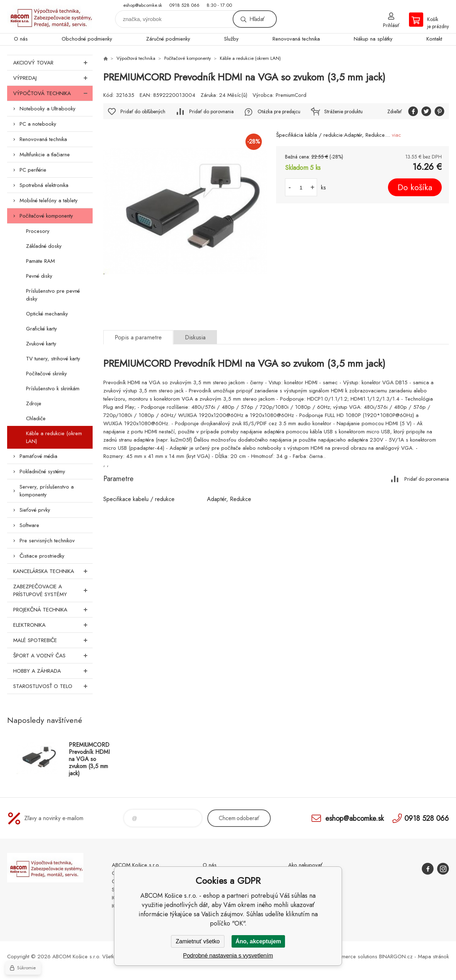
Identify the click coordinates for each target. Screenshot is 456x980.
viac (397, 135)
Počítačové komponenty (46, 216)
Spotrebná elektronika (44, 185)
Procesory (38, 231)
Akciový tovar (53, 63)
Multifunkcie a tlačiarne (45, 155)
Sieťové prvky (35, 510)
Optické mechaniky (47, 314)
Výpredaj (53, 78)
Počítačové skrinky (46, 374)
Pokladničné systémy (42, 471)
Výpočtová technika (53, 93)
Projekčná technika (53, 610)
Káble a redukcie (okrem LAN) (54, 437)
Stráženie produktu (343, 111)
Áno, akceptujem (258, 941)
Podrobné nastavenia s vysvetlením (228, 956)
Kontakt (434, 39)
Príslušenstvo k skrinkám (53, 389)
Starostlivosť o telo (53, 686)
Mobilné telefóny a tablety (49, 200)
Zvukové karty (41, 344)
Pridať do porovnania (211, 111)
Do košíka (415, 187)
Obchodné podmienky (87, 39)
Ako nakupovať (305, 865)
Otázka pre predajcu (279, 111)
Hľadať (257, 19)
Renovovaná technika (296, 39)
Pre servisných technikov (47, 541)
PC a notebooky (38, 124)
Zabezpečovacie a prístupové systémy (53, 590)
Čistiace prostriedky (42, 556)
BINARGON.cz (396, 956)
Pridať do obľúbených (143, 111)
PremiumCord (291, 95)
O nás (21, 39)
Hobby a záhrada (53, 671)
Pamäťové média (38, 456)
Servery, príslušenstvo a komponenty (47, 491)
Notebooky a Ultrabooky (48, 109)
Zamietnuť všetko (198, 941)
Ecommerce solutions (353, 956)
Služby (231, 39)
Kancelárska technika (53, 571)
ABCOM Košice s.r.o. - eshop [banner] (50, 17)
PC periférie (33, 170)
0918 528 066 (184, 5)
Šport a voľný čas (53, 656)
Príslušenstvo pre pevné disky (53, 295)
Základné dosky (44, 246)
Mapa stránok (433, 956)
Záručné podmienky (168, 39)
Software (29, 525)
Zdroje (34, 403)
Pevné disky (39, 276)
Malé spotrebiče (53, 640)
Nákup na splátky (373, 39)
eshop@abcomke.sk (143, 5)
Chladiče (36, 418)
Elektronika (53, 625)
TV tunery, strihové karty (53, 359)
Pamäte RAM (40, 261)
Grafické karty (42, 329)
